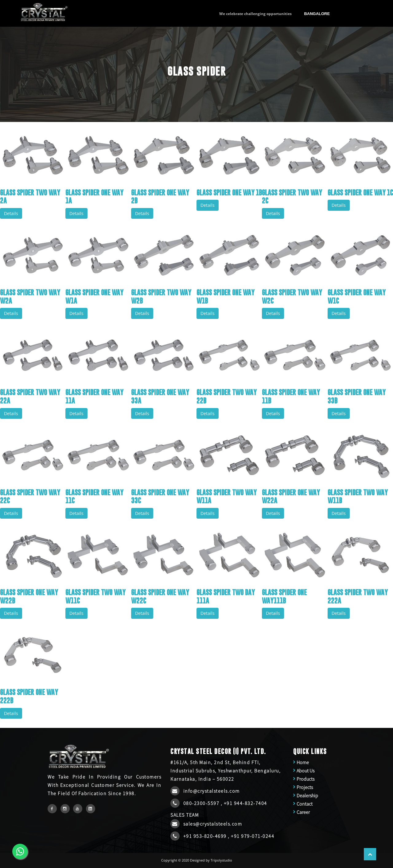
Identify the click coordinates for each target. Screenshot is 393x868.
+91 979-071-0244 (253, 836)
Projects (305, 787)
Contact (305, 804)
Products (305, 779)
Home (303, 762)
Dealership (307, 795)
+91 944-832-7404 (245, 803)
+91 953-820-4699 (206, 836)
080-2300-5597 (202, 803)
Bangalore (317, 14)
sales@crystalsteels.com (213, 824)
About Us (305, 771)
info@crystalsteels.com (212, 791)
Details (11, 213)
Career (303, 812)
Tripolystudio (221, 860)
